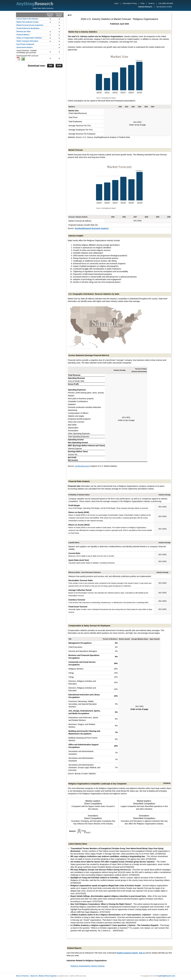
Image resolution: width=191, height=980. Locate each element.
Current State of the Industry (27, 19)
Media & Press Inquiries (48, 976)
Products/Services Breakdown (28, 28)
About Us (34, 976)
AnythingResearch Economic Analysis (92, 228)
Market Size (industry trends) (28, 22)
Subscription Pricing (130, 3)
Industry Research (145, 7)
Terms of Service (22, 976)
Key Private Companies (25, 44)
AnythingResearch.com (166, 976)
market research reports (127, 953)
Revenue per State (24, 32)
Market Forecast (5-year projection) (30, 25)
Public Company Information (27, 41)
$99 (50, 66)
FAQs (143, 3)
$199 (59, 66)
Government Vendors (25, 47)
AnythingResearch (82, 466)
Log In (116, 3)
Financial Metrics (23, 35)
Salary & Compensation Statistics (29, 38)
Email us (152, 3)
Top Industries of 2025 (164, 7)
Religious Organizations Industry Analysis (88, 966)
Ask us (142, 953)
